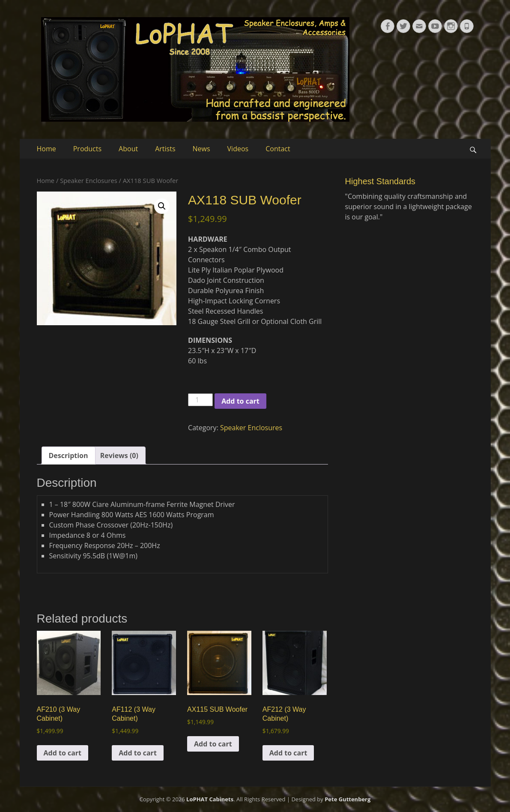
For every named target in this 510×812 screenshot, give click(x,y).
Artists (165, 149)
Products (87, 149)
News (201, 149)
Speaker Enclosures (89, 180)
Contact (278, 149)
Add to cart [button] (63, 753)
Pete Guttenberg (347, 799)
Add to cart (240, 401)
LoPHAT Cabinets (210, 799)
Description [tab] (69, 455)
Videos (238, 149)
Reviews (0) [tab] (119, 455)
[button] (162, 206)
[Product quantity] (200, 400)
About (128, 149)
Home (46, 149)
